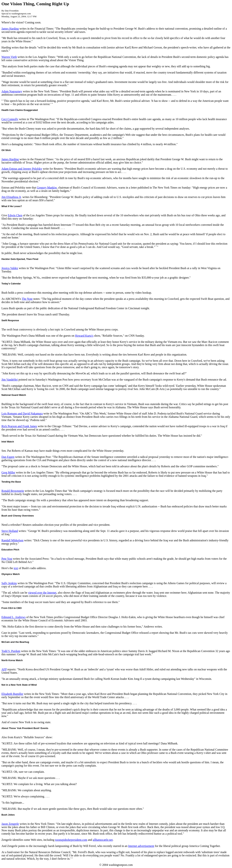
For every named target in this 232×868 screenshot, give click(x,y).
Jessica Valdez (10, 268)
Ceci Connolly (10, 119)
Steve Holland (10, 531)
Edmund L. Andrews (14, 617)
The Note (27, 299)
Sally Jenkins (9, 583)
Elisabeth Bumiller (12, 694)
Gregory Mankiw (47, 188)
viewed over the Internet (42, 593)
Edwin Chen (15, 215)
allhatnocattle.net (103, 840)
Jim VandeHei (10, 380)
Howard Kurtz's (84, 336)
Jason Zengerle (10, 824)
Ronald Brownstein (13, 491)
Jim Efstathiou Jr (11, 197)
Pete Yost (7, 559)
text (16, 568)
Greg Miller (8, 472)
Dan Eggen (8, 457)
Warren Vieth (9, 57)
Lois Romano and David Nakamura (22, 413)
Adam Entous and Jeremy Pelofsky (22, 169)
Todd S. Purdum (11, 651)
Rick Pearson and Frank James (19, 426)
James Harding (10, 29)
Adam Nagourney (12, 91)
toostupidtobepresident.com (71, 840)
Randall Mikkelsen (12, 540)
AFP (4, 669)
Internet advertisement (141, 846)
